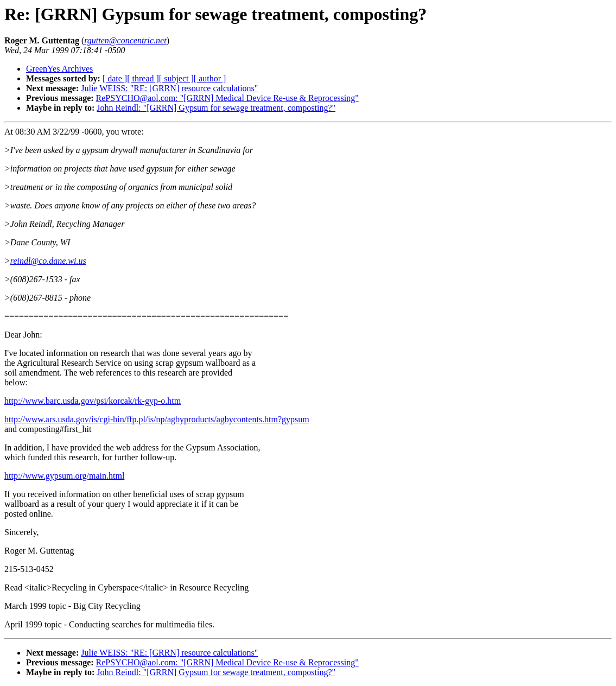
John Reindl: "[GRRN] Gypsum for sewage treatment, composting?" (216, 108)
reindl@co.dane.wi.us (48, 261)
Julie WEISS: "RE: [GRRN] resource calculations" (169, 88)
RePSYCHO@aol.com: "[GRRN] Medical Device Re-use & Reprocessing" (227, 98)
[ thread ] (143, 78)
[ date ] (115, 78)
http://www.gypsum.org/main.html (64, 476)
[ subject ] (176, 78)
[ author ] (210, 78)
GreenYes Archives (59, 69)
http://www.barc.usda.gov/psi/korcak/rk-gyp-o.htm (93, 401)
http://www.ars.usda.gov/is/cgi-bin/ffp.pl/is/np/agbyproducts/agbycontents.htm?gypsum (157, 419)
